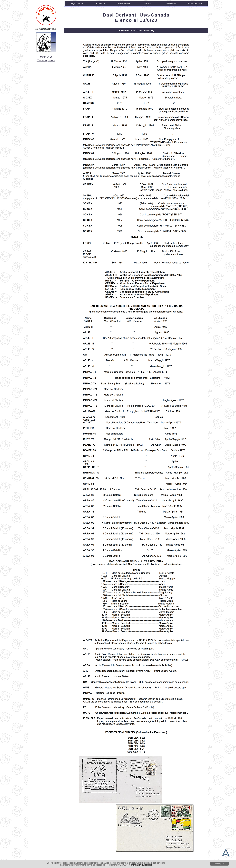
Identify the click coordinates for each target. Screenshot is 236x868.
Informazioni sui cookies (141, 865)
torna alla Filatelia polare (46, 59)
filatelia (148, 3)
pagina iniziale (77, 3)
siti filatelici (171, 3)
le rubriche (100, 3)
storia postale (124, 3)
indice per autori (195, 3)
